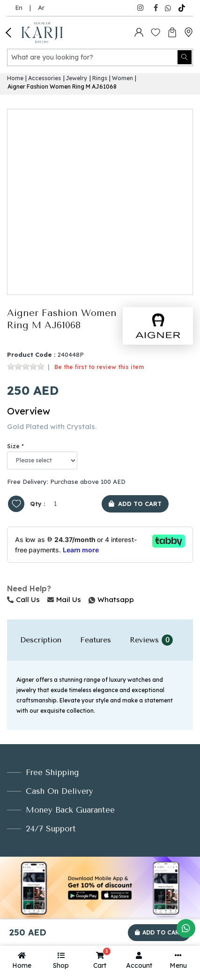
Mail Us (64, 599)
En (19, 8)
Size (13, 446)
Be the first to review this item (99, 367)
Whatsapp (89, 599)
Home (15, 78)
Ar (41, 8)
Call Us (23, 599)
